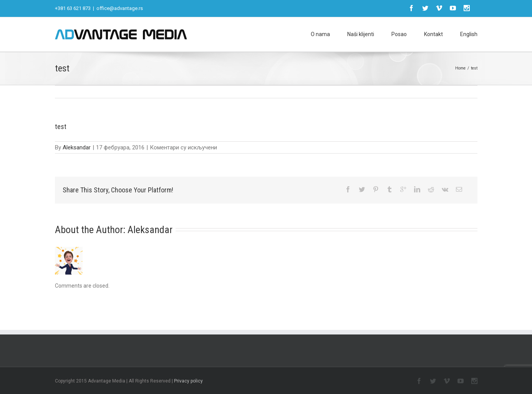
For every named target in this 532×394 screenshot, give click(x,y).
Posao (399, 34)
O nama (320, 34)
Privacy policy (188, 381)
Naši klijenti (361, 34)
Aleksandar (77, 147)
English (469, 34)
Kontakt (433, 34)
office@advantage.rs (120, 8)
